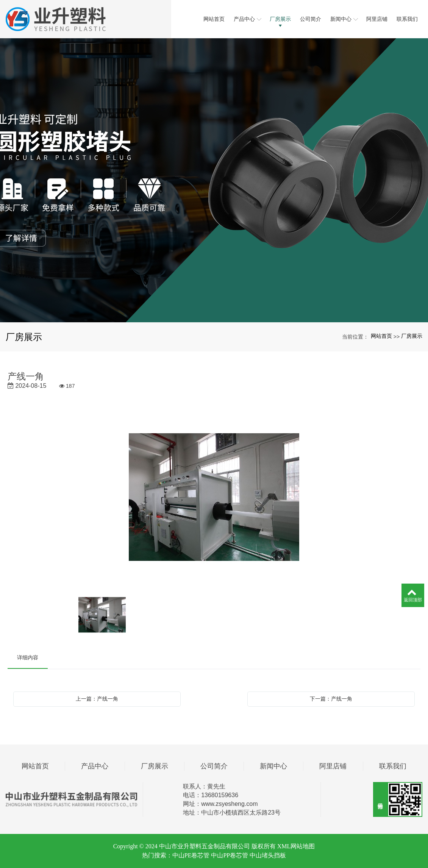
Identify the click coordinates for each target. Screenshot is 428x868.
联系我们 (393, 766)
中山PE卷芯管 (191, 855)
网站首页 (381, 336)
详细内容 (28, 657)
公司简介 (214, 766)
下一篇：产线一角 (331, 699)
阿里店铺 (333, 766)
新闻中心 (273, 766)
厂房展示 (412, 336)
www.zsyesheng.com (229, 804)
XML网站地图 (296, 846)
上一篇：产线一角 (97, 699)
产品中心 (95, 766)
